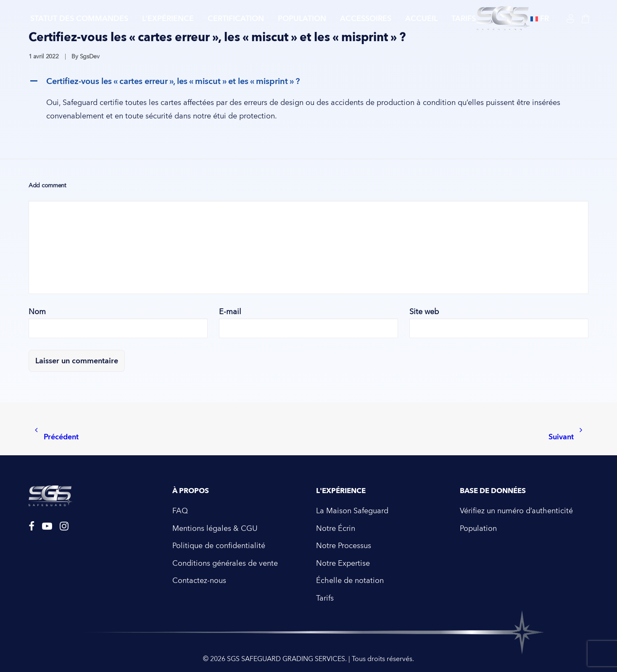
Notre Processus (344, 546)
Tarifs (325, 598)
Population (302, 19)
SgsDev (90, 56)
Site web (424, 312)
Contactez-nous (199, 581)
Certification (236, 19)
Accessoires (366, 19)
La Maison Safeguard (352, 511)
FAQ (180, 511)
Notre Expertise (343, 563)
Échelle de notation (350, 581)
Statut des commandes (79, 19)
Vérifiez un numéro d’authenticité (516, 511)
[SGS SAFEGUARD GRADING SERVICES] (503, 19)
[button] (308, 81)
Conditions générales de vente (225, 563)
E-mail (230, 312)
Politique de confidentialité (219, 546)
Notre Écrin (336, 529)
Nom (37, 312)
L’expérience (168, 19)
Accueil (421, 19)
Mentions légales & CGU (215, 529)
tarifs (464, 19)
